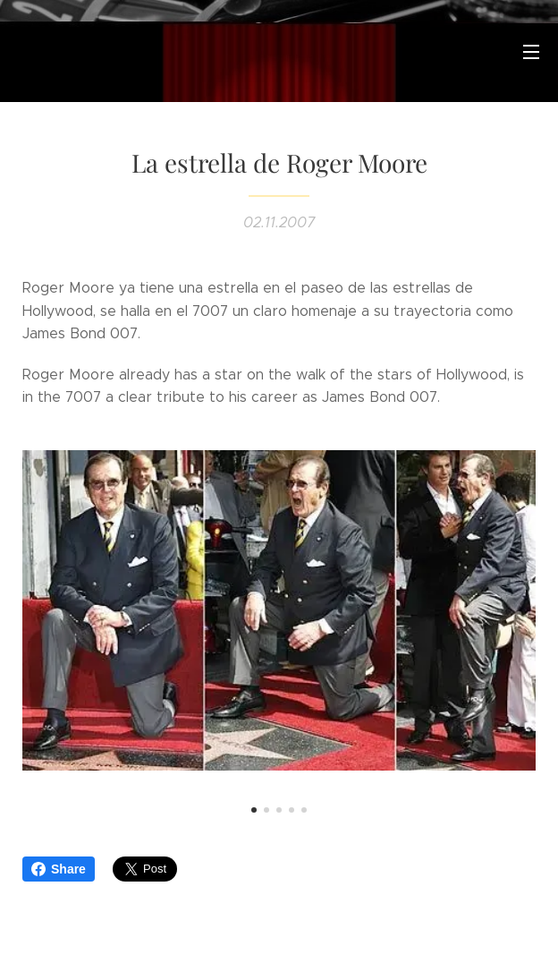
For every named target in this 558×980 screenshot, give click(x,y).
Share (59, 869)
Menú (531, 52)
